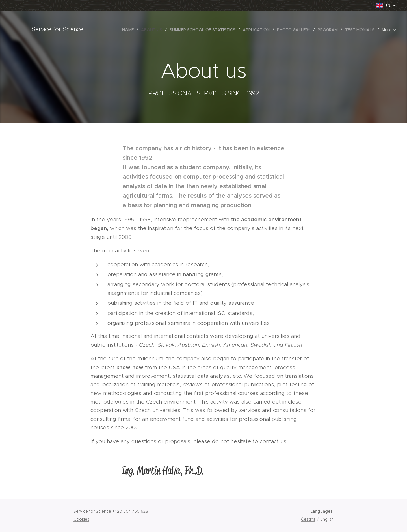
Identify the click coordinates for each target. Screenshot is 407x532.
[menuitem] (102, 30)
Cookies (81, 519)
